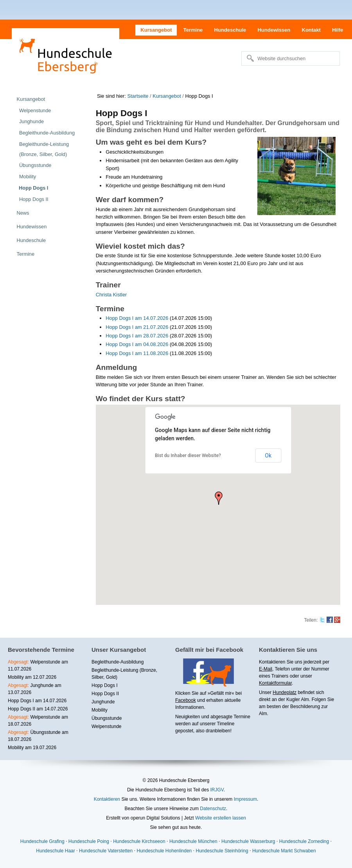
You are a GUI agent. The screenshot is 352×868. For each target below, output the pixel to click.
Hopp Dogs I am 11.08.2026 (137, 353)
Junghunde (103, 702)
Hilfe (338, 30)
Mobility (100, 710)
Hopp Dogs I (105, 685)
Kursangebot (156, 30)
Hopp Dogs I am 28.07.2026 (137, 336)
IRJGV (217, 790)
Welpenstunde (107, 726)
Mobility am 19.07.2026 (32, 748)
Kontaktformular (275, 683)
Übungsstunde (107, 718)
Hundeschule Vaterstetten (106, 851)
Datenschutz (213, 809)
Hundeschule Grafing (42, 841)
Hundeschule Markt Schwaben (284, 851)
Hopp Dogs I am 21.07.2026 (137, 327)
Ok (268, 456)
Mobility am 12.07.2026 (32, 677)
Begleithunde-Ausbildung (118, 662)
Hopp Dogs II (105, 694)
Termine (193, 30)
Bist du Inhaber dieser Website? (188, 456)
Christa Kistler (111, 295)
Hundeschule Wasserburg (248, 841)
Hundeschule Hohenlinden (164, 851)
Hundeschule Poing (89, 841)
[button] (219, 498)
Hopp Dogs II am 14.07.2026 (38, 709)
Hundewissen (274, 30)
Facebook (186, 700)
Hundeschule (230, 30)
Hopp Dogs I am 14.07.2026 (137, 318)
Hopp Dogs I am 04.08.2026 (137, 344)
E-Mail (266, 669)
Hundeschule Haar (55, 851)
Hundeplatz (285, 692)
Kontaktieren (107, 799)
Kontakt (311, 30)
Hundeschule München (193, 841)
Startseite (138, 96)
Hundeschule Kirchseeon (139, 841)
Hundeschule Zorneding (304, 841)
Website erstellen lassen (221, 818)
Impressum (245, 799)
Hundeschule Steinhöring (222, 851)
